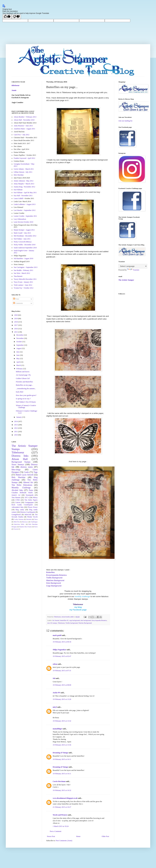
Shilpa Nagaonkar (59, 650)
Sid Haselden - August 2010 (23, 258)
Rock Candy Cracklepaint (22, 505)
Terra (36, 519)
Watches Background (85, 623)
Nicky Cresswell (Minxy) (23, 242)
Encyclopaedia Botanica (99, 620)
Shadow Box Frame (25, 527)
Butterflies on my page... (24, 385)
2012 (16, 428)
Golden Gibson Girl (23, 378)
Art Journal (56, 620)
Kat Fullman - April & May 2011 (25, 193)
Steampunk (30, 495)
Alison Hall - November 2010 (24, 120)
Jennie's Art (16, 495)
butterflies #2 (64, 620)
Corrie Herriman (59, 781)
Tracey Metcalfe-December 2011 (25, 279)
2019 (16, 319)
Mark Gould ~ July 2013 (22, 233)
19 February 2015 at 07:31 (62, 671)
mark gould (57, 635)
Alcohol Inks (17, 490)
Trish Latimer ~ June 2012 (23, 285)
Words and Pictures (60, 815)
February (20, 369)
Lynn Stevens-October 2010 (23, 222)
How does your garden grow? (26, 395)
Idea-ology (16, 470)
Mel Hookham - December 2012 (25, 236)
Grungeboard (16, 515)
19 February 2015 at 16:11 (62, 759)
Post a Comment (56, 831)
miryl (55, 707)
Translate (133, 270)
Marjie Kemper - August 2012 (24, 230)
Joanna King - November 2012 (24, 187)
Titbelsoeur (61, 623)
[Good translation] (7, 17)
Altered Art (28, 482)
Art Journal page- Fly (23, 375)
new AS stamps (52, 623)
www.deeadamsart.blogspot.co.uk (65, 798)
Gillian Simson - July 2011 (23, 172)
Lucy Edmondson (20, 219)
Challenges (34, 522)
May (18, 359)
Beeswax (25, 522)
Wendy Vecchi (32, 517)
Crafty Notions (19, 519)
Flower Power (33, 507)
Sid (54, 678)
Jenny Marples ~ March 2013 (24, 184)
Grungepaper (29, 502)
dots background (86, 620)
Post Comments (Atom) (64, 841)
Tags (36, 472)
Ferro (36, 527)
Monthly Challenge (21, 488)
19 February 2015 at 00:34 (62, 642)
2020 (16, 315)
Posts (16, 299)
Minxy (35, 498)
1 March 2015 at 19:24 (61, 826)
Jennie (14, 90)
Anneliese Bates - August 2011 (24, 129)
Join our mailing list (125, 121)
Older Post (105, 836)
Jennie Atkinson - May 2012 (24, 181)
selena (55, 664)
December (20, 335)
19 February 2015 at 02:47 (62, 656)
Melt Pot (17, 522)
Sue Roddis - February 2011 (23, 270)
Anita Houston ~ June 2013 (23, 126)
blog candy (20, 510)
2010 (16, 435)
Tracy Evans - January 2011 (23, 282)
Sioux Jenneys (18, 464)
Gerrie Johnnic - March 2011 (24, 169)
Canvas (18, 502)
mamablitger (57, 729)
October (19, 342)
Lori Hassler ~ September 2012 (25, 210)
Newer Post (51, 836)
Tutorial (16, 529)
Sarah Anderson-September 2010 (25, 248)
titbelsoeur (16, 85)
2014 (16, 421)
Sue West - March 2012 (22, 273)
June (18, 355)
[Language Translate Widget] (133, 266)
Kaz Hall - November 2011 (23, 196)
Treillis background (71, 623)
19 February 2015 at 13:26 (62, 699)
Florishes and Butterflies (24, 382)
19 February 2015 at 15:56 (62, 745)
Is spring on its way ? (23, 399)
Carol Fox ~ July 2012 (22, 135)
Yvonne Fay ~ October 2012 (24, 288)
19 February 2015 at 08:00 (62, 685)
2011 (16, 432)
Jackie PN (56, 693)
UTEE (18, 500)
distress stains (27, 467)
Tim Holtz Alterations (22, 485)
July (18, 352)
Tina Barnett (18, 276)
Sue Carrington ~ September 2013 (26, 267)
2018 (16, 322)
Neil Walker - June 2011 (22, 239)
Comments (18, 303)
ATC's (27, 498)
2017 (16, 325)
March (19, 365)
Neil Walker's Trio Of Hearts (26, 402)
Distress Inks (20, 456)
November (20, 338)
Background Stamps (21, 462)
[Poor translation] (16, 17)
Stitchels (29, 519)
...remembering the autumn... (26, 389)
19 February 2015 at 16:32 (62, 790)
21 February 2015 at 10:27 (62, 807)
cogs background (74, 620)
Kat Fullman (18, 190)
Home (78, 836)
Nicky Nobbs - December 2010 (25, 245)
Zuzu (31, 490)
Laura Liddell (18, 198)
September (20, 345)
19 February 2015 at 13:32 (62, 721)
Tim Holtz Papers (31, 500)
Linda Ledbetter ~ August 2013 (25, 204)
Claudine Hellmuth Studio (22, 493)
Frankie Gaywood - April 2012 (24, 158)
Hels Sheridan (19, 175)
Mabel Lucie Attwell (25, 475)
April (18, 362)
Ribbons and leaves (23, 372)
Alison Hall (20, 459)
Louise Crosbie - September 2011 (25, 216)
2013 (16, 425)
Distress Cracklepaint (28, 512)
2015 (16, 332)
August (19, 348)
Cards (26, 472)
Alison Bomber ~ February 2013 (25, 117)
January (19, 417)
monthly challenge (82, 596)
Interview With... (20, 524)
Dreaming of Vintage (60, 753)
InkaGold (28, 515)
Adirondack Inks (17, 507)
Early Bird (19, 392)
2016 (16, 329)
